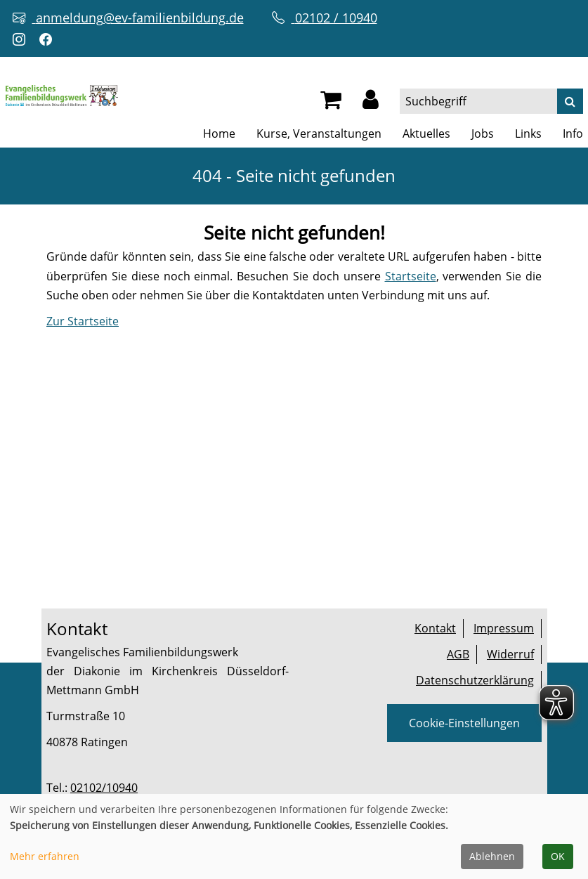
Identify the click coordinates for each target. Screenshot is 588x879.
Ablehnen (492, 856)
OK (558, 856)
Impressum (504, 628)
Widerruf (510, 654)
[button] (371, 103)
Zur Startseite (83, 321)
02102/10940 (104, 788)
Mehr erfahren (45, 856)
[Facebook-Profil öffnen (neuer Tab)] (49, 40)
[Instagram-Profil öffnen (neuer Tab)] (22, 40)
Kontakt (435, 628)
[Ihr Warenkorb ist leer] (331, 103)
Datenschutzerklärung (475, 680)
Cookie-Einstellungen (464, 723)
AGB (458, 654)
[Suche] (570, 101)
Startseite (411, 276)
